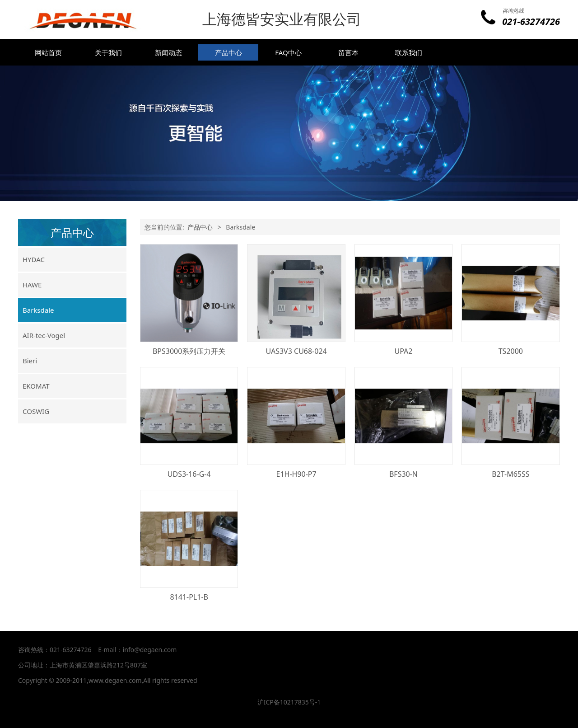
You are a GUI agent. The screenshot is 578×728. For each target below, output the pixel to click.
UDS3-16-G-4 (189, 474)
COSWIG (36, 411)
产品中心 (228, 52)
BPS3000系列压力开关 (189, 351)
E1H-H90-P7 (296, 474)
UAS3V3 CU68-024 (296, 351)
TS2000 (511, 351)
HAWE (32, 285)
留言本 (348, 52)
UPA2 (404, 351)
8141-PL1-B (189, 597)
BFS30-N (403, 474)
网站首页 (48, 52)
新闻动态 (168, 52)
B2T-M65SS (510, 474)
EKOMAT (36, 386)
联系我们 (409, 52)
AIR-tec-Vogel (44, 335)
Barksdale (38, 310)
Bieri (30, 361)
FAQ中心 (288, 52)
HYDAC (34, 259)
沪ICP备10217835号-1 (289, 702)
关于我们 (108, 52)
